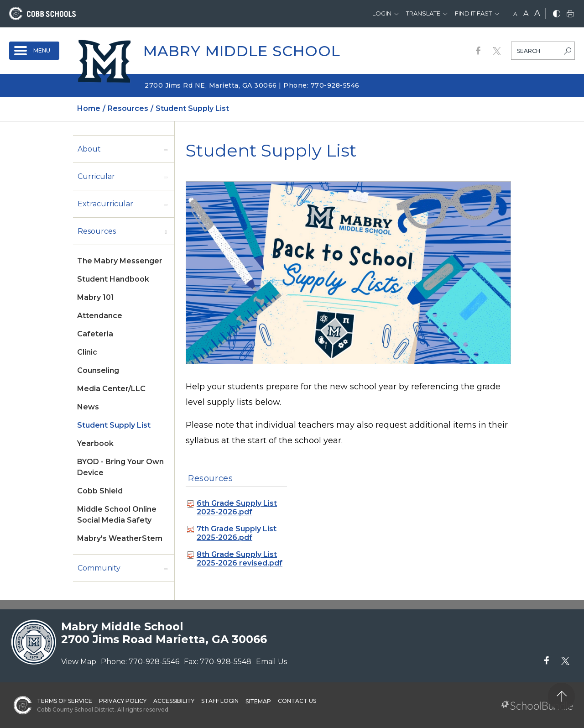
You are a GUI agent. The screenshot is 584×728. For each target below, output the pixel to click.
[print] (570, 14)
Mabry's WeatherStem (120, 538)
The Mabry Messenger (120, 261)
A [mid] (526, 13)
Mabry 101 (96, 297)
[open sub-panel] (166, 149)
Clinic (87, 352)
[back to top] (561, 696)
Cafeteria (95, 334)
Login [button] (382, 13)
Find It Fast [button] (473, 13)
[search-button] (568, 52)
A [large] (537, 13)
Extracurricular (105, 204)
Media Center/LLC (111, 389)
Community (99, 568)
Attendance (100, 316)
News (88, 407)
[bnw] (557, 14)
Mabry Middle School (242, 51)
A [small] (515, 14)
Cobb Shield (100, 491)
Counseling (98, 370)
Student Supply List (114, 425)
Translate (423, 13)
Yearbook (95, 443)
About (89, 149)
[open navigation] (34, 51)
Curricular (96, 176)
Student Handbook (113, 279)
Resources (97, 231)
